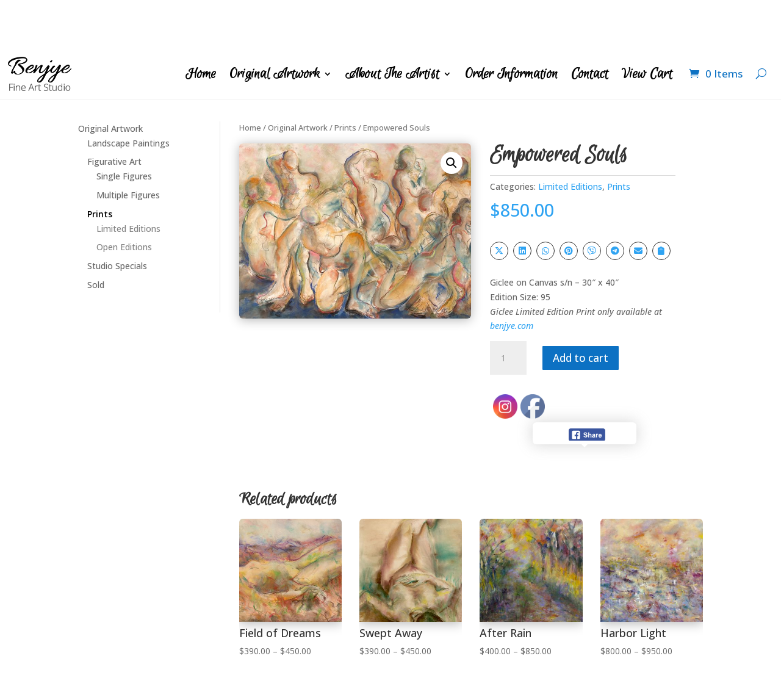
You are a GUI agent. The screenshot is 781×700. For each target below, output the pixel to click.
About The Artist (392, 25)
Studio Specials (117, 217)
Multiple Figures (128, 146)
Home (201, 25)
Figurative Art (114, 113)
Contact (590, 25)
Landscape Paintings (128, 94)
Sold (96, 236)
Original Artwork (275, 25)
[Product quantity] (508, 309)
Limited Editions (128, 180)
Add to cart (588, 309)
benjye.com (512, 277)
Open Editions (124, 198)
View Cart (647, 25)
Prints (100, 165)
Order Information (511, 25)
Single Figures (124, 127)
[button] (452, 114)
